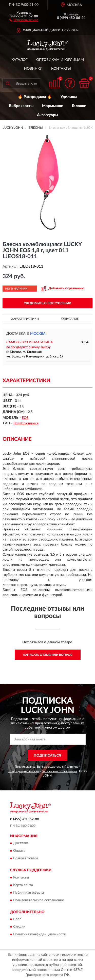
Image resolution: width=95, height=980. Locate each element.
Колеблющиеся (26, 423)
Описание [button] (70, 319)
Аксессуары (48, 115)
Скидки (19, 927)
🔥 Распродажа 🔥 (35, 97)
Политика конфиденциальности (40, 935)
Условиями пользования (60, 771)
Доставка (21, 843)
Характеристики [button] (25, 319)
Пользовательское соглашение (39, 900)
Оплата (19, 851)
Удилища (69, 97)
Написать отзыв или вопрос (48, 655)
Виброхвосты (21, 106)
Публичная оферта (29, 893)
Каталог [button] (20, 60)
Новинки (33, 69)
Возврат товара (26, 859)
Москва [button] (38, 334)
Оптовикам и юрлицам (60, 60)
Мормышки (53, 106)
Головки (79, 106)
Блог (17, 919)
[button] (24, 20)
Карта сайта (23, 885)
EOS (25, 418)
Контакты (61, 69)
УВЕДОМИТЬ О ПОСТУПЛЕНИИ (48, 303)
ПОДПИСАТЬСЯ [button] (48, 756)
